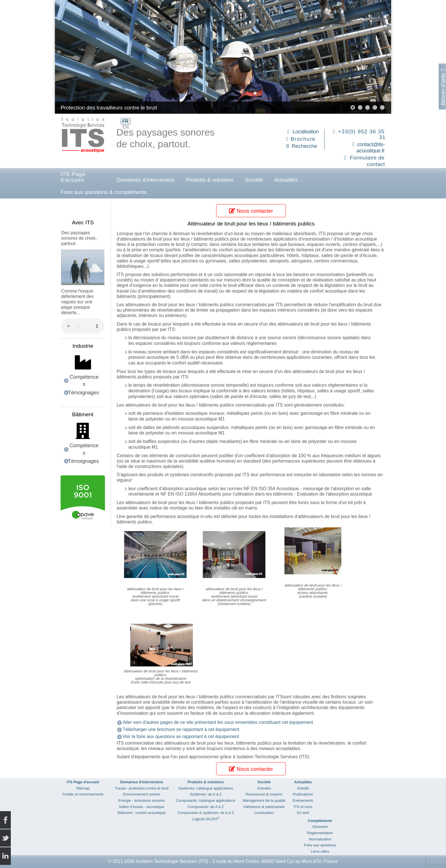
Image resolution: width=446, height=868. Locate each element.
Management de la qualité (264, 800)
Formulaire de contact (367, 161)
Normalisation (320, 839)
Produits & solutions (210, 180)
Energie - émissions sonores (142, 800)
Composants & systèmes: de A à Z (206, 813)
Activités (264, 788)
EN (125, 127)
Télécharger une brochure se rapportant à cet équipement (181, 729)
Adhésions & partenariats (264, 807)
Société (254, 180)
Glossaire (320, 827)
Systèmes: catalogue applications (206, 788)
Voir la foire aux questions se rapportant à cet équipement (181, 737)
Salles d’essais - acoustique (142, 807)
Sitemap (83, 788)
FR (125, 121)
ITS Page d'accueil (73, 177)
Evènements (303, 800)
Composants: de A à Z (206, 807)
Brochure (303, 139)
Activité (303, 788)
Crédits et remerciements (83, 794)
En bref (303, 813)
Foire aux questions (320, 845)
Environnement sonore (142, 794)
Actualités (286, 180)
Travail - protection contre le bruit (142, 788)
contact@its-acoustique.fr (370, 148)
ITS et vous (303, 807)
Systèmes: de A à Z (206, 794)
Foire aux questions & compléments (104, 192)
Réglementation (320, 833)
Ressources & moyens (264, 794)
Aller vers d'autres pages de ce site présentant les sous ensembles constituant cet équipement (218, 722)
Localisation (306, 131)
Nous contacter (251, 211)
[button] (353, 107)
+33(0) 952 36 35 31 (362, 134)
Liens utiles (320, 851)
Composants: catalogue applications (206, 800)
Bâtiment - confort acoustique (142, 813)
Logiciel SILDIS (206, 819)
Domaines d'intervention (145, 180)
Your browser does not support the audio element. (83, 326)
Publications (303, 794)
